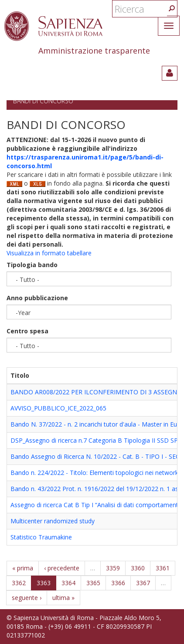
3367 (143, 583)
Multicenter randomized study (53, 521)
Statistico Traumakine (41, 537)
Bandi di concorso (43, 101)
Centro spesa (27, 331)
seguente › (27, 598)
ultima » (63, 598)
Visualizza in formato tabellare (49, 253)
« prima (23, 568)
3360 (138, 568)
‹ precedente (62, 568)
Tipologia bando (32, 265)
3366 (118, 583)
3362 (19, 583)
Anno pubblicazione (37, 298)
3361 (163, 568)
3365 (93, 583)
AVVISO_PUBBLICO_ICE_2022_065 (58, 408)
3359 (113, 568)
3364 (68, 583)
